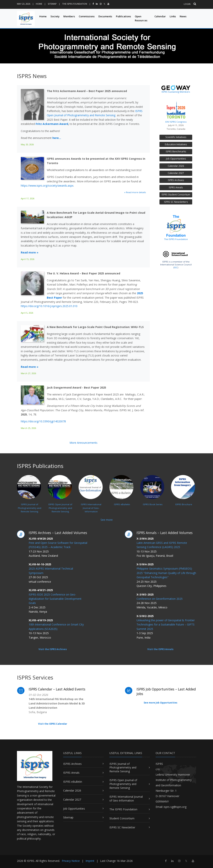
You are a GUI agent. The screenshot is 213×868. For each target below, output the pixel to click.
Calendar (160, 16)
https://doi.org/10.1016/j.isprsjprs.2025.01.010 (49, 306)
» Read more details (135, 192)
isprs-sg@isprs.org (175, 807)
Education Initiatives (176, 144)
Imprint (90, 861)
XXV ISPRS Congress (176, 111)
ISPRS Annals (176, 187)
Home (39, 4)
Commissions (87, 16)
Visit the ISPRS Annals (160, 649)
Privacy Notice (71, 861)
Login (187, 4)
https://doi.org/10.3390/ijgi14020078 (43, 421)
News (183, 16)
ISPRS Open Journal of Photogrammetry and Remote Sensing (123, 784)
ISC (176, 267)
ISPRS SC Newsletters (176, 202)
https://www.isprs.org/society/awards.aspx (47, 186)
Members (69, 16)
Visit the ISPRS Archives (53, 649)
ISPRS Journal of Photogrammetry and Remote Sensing (123, 767)
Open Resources (141, 18)
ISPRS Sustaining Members (176, 92)
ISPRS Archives (176, 180)
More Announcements (83, 443)
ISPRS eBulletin (73, 782)
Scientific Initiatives (176, 137)
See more (107, 520)
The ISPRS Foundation (75, 4)
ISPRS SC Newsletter (122, 827)
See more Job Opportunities (161, 703)
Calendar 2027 (176, 173)
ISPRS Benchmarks (176, 152)
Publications (123, 16)
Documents (105, 16)
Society (55, 16)
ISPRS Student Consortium (176, 195)
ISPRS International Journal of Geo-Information (126, 799)
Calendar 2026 (176, 166)
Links (173, 16)
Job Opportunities (176, 159)
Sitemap (52, 4)
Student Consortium (122, 818)
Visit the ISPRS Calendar (53, 724)
